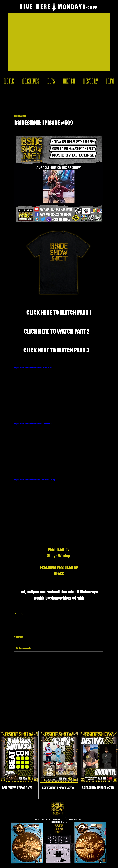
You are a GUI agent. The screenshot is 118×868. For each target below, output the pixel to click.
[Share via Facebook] (15, 614)
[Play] (64, 860)
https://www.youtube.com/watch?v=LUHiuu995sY (34, 424)
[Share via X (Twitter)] (21, 614)
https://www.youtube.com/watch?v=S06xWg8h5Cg (34, 480)
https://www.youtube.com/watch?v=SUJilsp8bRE (33, 368)
